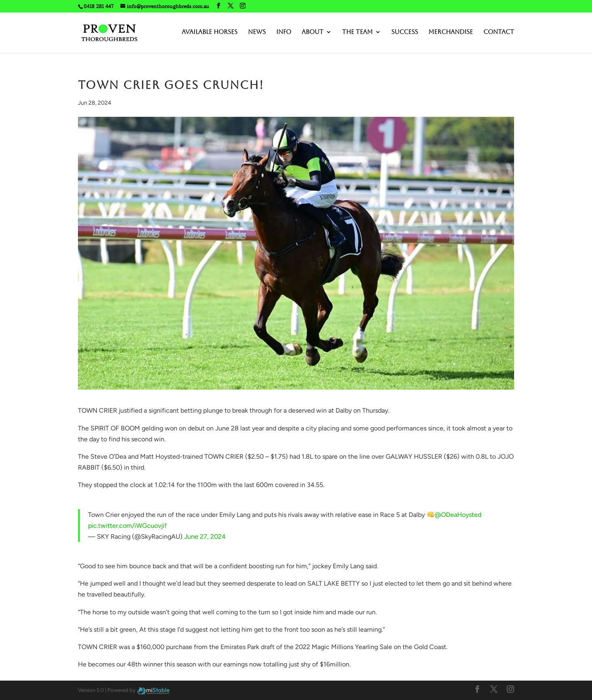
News (257, 32)
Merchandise (451, 32)
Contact (499, 32)
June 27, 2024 (205, 537)
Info (284, 32)
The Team (357, 32)
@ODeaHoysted (458, 515)
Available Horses (210, 32)
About (313, 32)
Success (405, 32)
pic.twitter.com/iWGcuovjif (127, 526)
